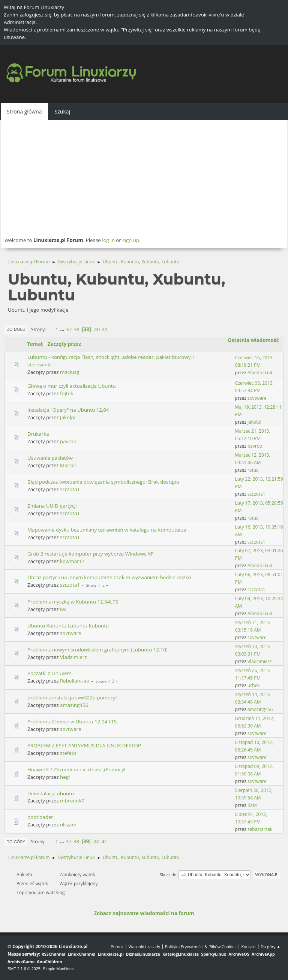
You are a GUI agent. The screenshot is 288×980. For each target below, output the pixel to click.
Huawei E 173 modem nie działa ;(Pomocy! (76, 769)
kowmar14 (72, 561)
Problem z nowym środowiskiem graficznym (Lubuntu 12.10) (97, 650)
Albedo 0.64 (260, 373)
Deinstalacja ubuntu (51, 793)
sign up (131, 240)
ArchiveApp (263, 954)
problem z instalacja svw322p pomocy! (72, 698)
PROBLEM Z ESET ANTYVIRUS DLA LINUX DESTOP (84, 745)
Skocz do (168, 875)
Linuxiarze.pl (111, 954)
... (63, 329)
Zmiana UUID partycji (52, 506)
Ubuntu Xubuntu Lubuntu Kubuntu (68, 626)
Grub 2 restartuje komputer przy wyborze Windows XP (91, 554)
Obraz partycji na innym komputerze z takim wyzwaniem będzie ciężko (109, 577)
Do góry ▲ (271, 946)
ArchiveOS (239, 954)
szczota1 (70, 489)
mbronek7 (72, 801)
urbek (254, 685)
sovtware (257, 398)
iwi (63, 609)
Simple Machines (58, 969)
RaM (252, 805)
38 (77, 329)
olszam (68, 825)
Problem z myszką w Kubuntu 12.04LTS (73, 602)
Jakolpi (68, 417)
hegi (65, 777)
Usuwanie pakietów (50, 458)
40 (97, 329)
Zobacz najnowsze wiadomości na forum (144, 913)
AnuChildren (49, 961)
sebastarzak (260, 829)
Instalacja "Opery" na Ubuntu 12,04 (68, 410)
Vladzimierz (73, 657)
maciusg (70, 372)
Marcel (68, 465)
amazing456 (74, 705)
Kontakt (248, 946)
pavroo (68, 441)
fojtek (67, 393)
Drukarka (38, 434)
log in (108, 240)
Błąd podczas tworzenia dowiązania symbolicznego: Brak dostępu (103, 482)
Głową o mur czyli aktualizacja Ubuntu (72, 386)
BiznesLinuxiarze (143, 954)
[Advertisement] (144, 178)
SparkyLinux (214, 954)
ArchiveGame (21, 961)
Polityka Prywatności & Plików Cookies (201, 946)
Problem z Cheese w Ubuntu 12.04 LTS (72, 722)
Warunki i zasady (144, 946)
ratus (253, 470)
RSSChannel (53, 954)
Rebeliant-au (75, 681)
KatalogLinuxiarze (181, 954)
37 (69, 329)
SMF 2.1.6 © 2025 (24, 969)
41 (105, 329)
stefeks (68, 753)
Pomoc (117, 946)
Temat (35, 344)
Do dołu (16, 329)
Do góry (16, 842)
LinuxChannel (81, 954)
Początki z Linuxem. (50, 673)
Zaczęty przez (64, 344)
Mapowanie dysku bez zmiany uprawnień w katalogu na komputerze (107, 530)
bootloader (40, 817)
